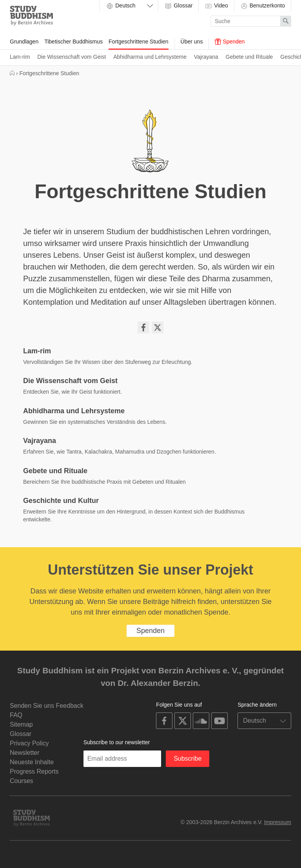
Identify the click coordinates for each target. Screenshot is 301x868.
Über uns (192, 42)
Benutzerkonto (263, 6)
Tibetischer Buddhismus (73, 42)
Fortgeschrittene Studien (139, 42)
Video (216, 6)
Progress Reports (34, 771)
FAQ (16, 715)
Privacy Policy (29, 743)
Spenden (230, 42)
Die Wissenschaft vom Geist (72, 57)
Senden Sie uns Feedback (47, 706)
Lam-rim (20, 57)
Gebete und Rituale (249, 57)
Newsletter (25, 753)
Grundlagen (24, 42)
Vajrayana (206, 57)
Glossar (178, 6)
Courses (22, 781)
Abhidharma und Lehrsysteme (150, 57)
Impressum (278, 822)
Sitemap (21, 724)
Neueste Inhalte (32, 762)
